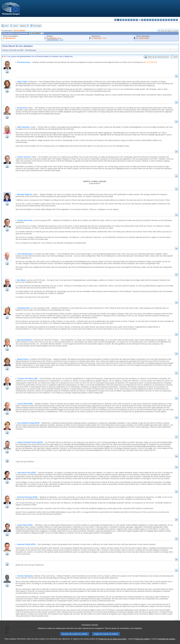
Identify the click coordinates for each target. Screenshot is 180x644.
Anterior (15, 26)
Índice (6, 26)
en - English (134, 20)
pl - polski (161, 20)
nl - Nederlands (158, 20)
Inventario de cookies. (167, 642)
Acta (175, 57)
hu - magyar (153, 20)
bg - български (115, 20)
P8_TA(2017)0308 (143, 38)
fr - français (137, 20)
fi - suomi (174, 20)
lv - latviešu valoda (147, 20)
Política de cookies (142, 642)
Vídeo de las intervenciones (158, 57)
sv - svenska (177, 20)
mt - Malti (155, 20)
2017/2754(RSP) (19, 31)
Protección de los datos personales (112, 642)
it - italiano (145, 20)
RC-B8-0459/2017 (9, 38)
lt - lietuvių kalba (150, 20)
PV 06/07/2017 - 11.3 (99, 38)
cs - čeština (121, 20)
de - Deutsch (126, 20)
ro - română (166, 20)
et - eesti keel (129, 20)
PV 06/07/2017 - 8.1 (54, 38)
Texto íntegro (37, 26)
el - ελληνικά (131, 20)
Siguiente (23, 26)
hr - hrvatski (142, 20)
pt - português (163, 20)
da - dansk (123, 20)
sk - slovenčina (169, 20)
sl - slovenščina (171, 20)
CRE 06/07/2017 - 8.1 (55, 40)
